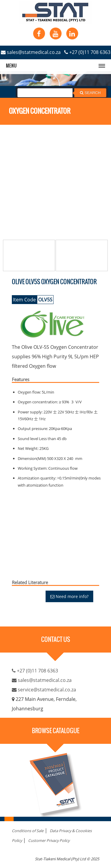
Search (90, 93)
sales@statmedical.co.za (31, 52)
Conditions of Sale (28, 831)
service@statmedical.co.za (44, 690)
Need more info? (69, 596)
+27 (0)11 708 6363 (87, 52)
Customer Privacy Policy (49, 840)
